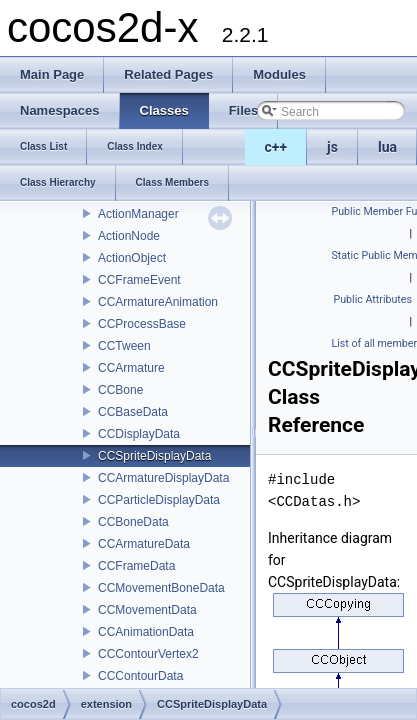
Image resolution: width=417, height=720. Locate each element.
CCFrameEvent (139, 280)
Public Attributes (372, 299)
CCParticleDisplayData (159, 500)
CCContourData (140, 676)
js (332, 147)
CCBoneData (133, 522)
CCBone (120, 390)
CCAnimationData (146, 632)
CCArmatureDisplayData (163, 478)
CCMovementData (147, 610)
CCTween (124, 346)
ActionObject (132, 258)
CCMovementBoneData (161, 588)
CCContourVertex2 (148, 654)
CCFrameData (136, 566)
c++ (276, 147)
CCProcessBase (142, 324)
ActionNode (129, 236)
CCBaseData (133, 412)
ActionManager (138, 214)
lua (387, 147)
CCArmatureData (144, 544)
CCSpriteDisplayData (154, 456)
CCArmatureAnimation (158, 302)
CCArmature (131, 368)
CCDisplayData (139, 434)
